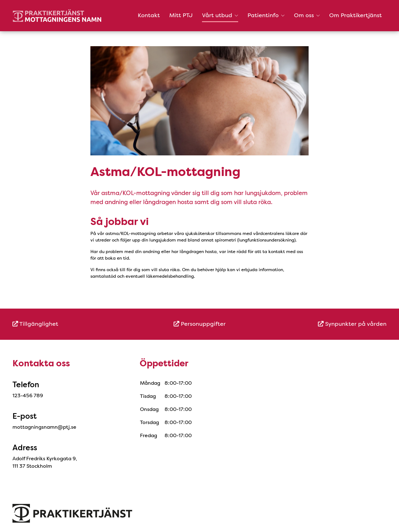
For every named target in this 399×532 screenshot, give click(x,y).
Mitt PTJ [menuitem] (181, 15)
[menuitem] (75, 324)
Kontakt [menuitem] (149, 15)
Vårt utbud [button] (220, 15)
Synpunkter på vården (352, 324)
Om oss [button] (307, 15)
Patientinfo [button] (266, 15)
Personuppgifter (200, 324)
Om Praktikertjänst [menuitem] (356, 15)
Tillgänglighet (35, 324)
